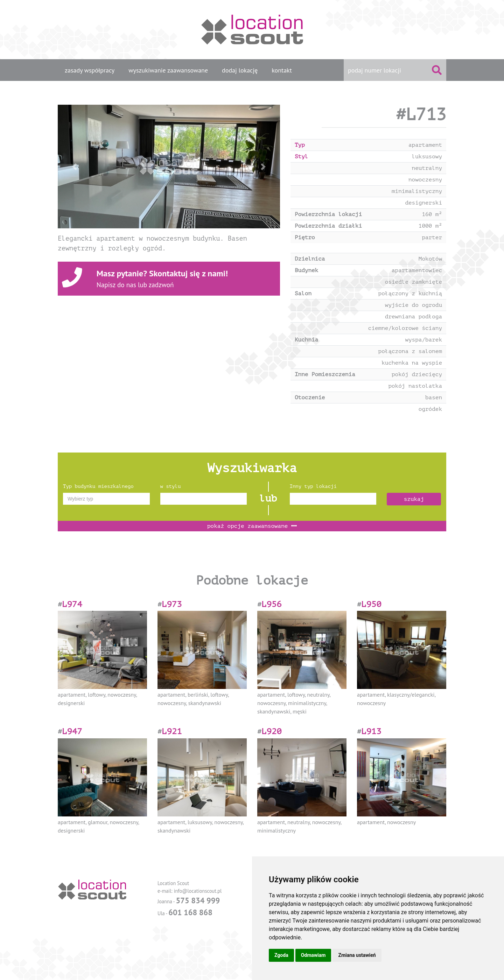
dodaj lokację (240, 70)
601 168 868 (190, 912)
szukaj (414, 499)
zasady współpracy (90, 70)
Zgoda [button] (281, 955)
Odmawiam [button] (313, 955)
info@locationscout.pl (198, 891)
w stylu (171, 486)
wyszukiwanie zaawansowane (168, 70)
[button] (74, 167)
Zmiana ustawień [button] (357, 955)
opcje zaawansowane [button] (252, 526)
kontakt (282, 70)
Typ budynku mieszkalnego (98, 486)
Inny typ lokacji (313, 486)
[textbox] (106, 499)
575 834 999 (198, 900)
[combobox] (106, 499)
